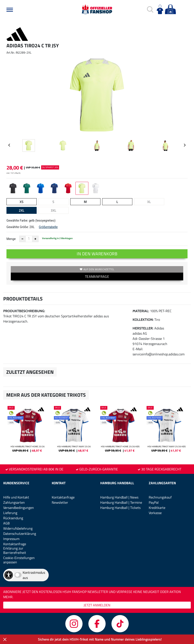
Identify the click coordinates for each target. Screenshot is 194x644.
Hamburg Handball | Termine (121, 502)
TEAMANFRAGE (97, 276)
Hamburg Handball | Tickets (120, 508)
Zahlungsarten (14, 502)
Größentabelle (48, 227)
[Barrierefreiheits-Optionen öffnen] (9, 575)
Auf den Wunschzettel (97, 269)
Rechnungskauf (160, 497)
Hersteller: (143, 328)
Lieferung (10, 513)
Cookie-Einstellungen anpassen (19, 560)
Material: (141, 311)
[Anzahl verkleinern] (22, 239)
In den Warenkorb (97, 254)
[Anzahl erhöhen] (35, 239)
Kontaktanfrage (15, 544)
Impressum (11, 539)
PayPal (154, 502)
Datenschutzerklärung (20, 534)
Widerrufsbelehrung (18, 528)
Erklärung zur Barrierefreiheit (15, 550)
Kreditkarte (157, 508)
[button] (10, 10)
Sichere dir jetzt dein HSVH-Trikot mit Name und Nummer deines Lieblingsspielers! (100, 639)
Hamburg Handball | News (119, 497)
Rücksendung (13, 518)
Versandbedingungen (19, 508)
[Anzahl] (29, 239)
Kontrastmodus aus (34, 575)
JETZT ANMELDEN (97, 605)
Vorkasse (155, 513)
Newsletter (60, 502)
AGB (6, 523)
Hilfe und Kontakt (16, 497)
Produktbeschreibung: (24, 311)
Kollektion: (143, 320)
